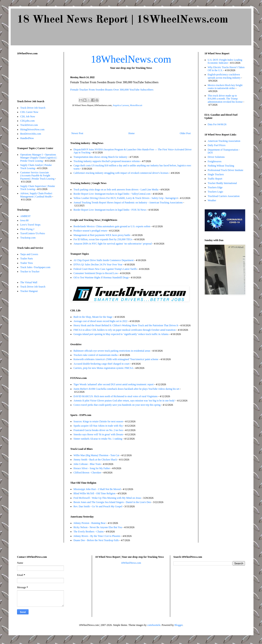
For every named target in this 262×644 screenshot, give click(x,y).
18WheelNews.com (131, 59)
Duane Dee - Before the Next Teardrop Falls (96, 540)
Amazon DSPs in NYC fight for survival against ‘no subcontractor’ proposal (113, 244)
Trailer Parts (27, 259)
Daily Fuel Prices (217, 145)
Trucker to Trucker (30, 272)
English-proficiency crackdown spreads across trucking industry (224, 76)
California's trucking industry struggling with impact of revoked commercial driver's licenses (121, 173)
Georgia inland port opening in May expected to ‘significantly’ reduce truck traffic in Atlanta (121, 334)
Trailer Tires (27, 263)
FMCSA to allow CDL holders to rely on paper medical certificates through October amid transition (125, 330)
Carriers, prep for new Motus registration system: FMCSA (103, 368)
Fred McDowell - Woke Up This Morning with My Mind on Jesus (107, 498)
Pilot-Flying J (27, 229)
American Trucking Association (224, 141)
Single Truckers (216, 174)
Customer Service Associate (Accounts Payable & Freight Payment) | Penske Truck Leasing (37, 176)
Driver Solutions (216, 157)
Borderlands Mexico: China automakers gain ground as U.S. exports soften (112, 226)
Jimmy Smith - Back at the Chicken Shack (95, 460)
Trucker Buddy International (222, 183)
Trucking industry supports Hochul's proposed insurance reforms (107, 161)
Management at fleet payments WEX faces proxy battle (102, 235)
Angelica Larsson (121, 105)
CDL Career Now (29, 112)
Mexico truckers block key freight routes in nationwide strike (225, 87)
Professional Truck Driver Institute (225, 170)
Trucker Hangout (29, 291)
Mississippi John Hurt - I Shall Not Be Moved (97, 489)
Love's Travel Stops (30, 225)
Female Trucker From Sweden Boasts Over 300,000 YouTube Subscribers (112, 90)
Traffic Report (215, 179)
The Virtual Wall (29, 282)
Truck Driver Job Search (33, 108)
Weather (212, 200)
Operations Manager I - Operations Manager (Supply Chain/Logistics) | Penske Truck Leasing (39, 158)
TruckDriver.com (29, 125)
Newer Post (77, 133)
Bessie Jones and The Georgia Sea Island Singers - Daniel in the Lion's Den (112, 502)
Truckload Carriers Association (224, 196)
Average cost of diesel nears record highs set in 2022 (100, 321)
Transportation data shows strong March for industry (100, 157)
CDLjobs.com (27, 121)
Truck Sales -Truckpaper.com (35, 267)
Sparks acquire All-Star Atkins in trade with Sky (98, 426)
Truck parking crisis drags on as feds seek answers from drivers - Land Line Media (116, 190)
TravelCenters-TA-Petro (33, 233)
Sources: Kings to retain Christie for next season (98, 421)
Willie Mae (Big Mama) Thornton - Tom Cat (96, 455)
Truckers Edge (215, 187)
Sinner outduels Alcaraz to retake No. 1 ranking (98, 439)
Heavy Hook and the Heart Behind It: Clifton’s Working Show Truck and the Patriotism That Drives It (126, 325)
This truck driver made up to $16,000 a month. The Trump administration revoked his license (225, 99)
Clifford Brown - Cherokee (87, 473)
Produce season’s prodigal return (90, 231)
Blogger (179, 625)
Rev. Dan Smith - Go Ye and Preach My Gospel (98, 506)
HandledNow (27, 138)
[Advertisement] (131, 120)
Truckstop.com (28, 238)
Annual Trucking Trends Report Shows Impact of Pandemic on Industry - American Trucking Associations (128, 203)
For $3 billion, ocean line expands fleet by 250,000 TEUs (103, 239)
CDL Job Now (28, 116)
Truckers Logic (215, 192)
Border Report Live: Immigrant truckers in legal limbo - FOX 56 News (110, 210)
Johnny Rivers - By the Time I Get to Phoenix (97, 536)
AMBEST (25, 216)
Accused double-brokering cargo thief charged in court (101, 364)
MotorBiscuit (136, 105)
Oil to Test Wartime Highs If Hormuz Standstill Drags (101, 277)
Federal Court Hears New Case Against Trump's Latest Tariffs (105, 269)
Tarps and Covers (29, 254)
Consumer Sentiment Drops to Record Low (96, 273)
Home (132, 133)
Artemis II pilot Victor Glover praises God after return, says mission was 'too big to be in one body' (124, 401)
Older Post (185, 133)
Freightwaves (215, 161)
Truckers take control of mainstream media (96, 355)
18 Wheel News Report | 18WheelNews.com (122, 20)
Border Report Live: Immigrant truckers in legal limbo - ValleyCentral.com (112, 194)
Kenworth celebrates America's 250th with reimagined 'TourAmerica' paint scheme (116, 359)
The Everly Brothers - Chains (89, 532)
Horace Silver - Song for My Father (92, 468)
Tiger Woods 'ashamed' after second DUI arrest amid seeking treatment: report (114, 384)
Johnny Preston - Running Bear (90, 523)
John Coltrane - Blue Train (87, 464)
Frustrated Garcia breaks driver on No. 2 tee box (98, 430)
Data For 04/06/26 (217, 124)
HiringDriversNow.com (32, 129)
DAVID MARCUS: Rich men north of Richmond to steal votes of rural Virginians (116, 396)
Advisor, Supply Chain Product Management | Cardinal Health (36, 195)
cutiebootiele (154, 625)
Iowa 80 (24, 220)
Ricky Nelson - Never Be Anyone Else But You (98, 527)
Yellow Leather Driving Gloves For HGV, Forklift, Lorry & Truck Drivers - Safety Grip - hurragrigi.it (126, 198)
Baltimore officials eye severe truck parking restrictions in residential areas (112, 351)
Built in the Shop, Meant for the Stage (93, 317)
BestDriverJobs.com (31, 134)
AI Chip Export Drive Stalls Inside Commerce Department (104, 260)
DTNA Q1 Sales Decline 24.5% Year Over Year (98, 264)
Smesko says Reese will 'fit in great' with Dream (98, 434)
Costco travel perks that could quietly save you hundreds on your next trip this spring (117, 405)
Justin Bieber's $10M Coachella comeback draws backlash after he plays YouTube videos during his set (126, 389)
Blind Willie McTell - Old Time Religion (94, 493)
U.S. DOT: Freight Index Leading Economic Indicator (225, 61)
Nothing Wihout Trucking (221, 166)
